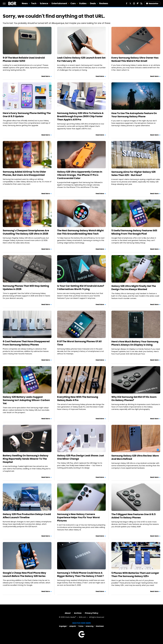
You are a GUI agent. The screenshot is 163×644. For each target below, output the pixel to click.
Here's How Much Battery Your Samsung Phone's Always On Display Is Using (135, 343)
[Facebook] (127, 3)
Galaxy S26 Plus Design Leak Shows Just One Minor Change (81, 457)
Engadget (63, 626)
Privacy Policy (92, 613)
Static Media (70, 617)
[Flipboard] (138, 3)
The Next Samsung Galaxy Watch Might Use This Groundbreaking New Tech (80, 232)
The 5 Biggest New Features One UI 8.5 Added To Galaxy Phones (134, 516)
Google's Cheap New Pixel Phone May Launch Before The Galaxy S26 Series (24, 574)
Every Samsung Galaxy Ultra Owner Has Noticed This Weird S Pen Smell (135, 59)
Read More (46, 76)
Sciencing (90, 626)
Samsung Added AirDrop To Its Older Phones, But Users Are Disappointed (24, 173)
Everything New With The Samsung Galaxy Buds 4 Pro (78, 399)
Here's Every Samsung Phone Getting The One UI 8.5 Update (27, 115)
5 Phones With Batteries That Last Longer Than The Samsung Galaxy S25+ (135, 575)
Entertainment (59, 3)
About (68, 613)
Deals (93, 3)
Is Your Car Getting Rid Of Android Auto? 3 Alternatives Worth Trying (81, 288)
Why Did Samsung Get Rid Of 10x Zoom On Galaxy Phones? (134, 399)
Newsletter (152, 4)
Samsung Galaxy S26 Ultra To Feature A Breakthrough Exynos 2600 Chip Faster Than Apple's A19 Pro (80, 116)
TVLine (81, 626)
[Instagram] (134, 3)
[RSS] (141, 3)
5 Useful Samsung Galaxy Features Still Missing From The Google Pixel (134, 232)
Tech (34, 3)
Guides (83, 3)
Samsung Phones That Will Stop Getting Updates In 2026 (26, 288)
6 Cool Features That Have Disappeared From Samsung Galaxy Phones (26, 343)
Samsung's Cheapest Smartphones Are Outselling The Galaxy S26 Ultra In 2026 (26, 232)
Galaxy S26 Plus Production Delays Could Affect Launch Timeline (27, 516)
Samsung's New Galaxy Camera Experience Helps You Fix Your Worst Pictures (78, 517)
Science (44, 3)
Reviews (104, 3)
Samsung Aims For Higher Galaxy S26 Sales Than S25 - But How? (134, 173)
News (25, 3)
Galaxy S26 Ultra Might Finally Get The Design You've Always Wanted (134, 288)
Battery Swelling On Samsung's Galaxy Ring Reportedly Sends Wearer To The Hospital (26, 459)
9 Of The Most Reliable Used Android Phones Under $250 (24, 59)
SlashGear (100, 626)
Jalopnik (72, 626)
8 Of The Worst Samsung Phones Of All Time (79, 343)
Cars (73, 3)
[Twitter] (130, 3)
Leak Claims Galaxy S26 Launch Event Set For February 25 (81, 59)
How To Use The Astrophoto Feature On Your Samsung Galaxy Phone (134, 115)
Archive (78, 613)
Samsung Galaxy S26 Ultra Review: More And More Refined (135, 457)
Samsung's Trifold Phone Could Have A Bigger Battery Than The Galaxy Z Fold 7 (80, 574)
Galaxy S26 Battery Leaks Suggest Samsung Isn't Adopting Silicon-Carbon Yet (26, 400)
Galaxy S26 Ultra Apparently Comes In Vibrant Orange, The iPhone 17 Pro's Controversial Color (80, 175)
